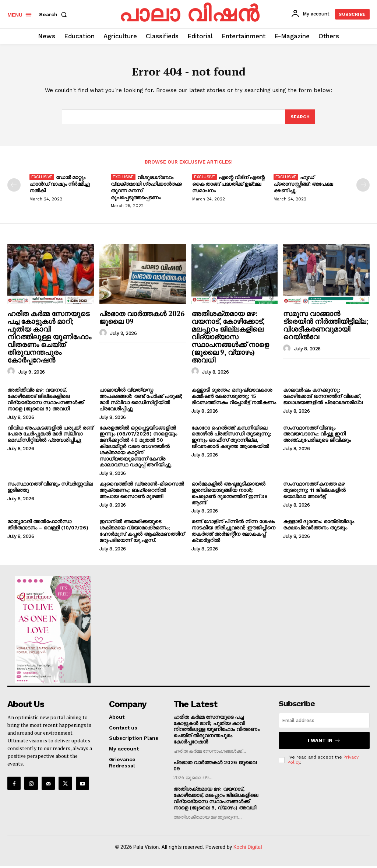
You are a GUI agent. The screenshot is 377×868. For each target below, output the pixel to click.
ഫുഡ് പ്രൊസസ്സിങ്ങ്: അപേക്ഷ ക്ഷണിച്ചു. (303, 187)
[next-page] (363, 188)
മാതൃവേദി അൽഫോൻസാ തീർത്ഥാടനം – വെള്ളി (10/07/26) (48, 527)
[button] (54, 14)
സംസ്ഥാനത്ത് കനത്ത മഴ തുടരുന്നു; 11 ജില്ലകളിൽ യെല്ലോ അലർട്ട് (314, 493)
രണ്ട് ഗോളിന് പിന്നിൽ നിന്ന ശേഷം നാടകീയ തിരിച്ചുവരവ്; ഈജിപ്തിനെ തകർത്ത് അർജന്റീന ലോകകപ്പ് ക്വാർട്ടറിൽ (233, 533)
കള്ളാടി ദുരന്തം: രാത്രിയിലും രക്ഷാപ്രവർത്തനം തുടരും (319, 527)
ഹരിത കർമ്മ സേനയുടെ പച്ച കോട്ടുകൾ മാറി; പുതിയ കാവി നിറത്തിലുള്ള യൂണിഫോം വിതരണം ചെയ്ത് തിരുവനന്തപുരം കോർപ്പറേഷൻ (49, 339)
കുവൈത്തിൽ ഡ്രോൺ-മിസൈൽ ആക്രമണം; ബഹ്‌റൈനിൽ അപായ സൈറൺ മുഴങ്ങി (142, 493)
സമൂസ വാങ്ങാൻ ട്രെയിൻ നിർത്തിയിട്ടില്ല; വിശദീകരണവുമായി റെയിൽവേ (326, 328)
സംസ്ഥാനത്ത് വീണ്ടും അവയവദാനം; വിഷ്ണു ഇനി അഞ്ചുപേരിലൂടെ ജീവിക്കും (317, 437)
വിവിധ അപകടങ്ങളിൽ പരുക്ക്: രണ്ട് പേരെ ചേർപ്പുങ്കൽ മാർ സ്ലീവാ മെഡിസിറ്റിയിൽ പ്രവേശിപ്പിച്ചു (50, 437)
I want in (324, 742)
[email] (324, 723)
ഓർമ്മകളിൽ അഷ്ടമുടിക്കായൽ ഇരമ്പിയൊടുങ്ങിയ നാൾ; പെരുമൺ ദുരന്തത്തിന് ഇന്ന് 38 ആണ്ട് (230, 496)
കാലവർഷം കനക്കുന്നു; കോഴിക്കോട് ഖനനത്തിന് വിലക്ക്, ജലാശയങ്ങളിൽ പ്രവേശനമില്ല (323, 399)
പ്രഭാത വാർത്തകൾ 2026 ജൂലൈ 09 (142, 320)
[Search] (300, 119)
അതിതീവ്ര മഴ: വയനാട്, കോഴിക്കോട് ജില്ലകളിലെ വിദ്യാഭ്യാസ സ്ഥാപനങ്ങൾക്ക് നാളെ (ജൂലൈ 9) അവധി (45, 402)
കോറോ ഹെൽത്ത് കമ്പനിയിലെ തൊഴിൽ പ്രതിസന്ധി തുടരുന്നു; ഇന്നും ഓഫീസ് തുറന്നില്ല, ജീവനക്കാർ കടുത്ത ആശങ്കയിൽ (231, 440)
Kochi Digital (248, 849)
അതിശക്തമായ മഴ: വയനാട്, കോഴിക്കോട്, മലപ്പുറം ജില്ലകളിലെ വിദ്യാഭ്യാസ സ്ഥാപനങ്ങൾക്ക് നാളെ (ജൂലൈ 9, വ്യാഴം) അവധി (230, 339)
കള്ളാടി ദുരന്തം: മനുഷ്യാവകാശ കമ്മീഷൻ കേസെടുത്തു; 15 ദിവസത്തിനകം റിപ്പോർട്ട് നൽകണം (234, 399)
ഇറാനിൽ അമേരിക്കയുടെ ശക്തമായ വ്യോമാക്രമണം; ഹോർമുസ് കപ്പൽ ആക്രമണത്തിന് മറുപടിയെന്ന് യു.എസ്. (142, 533)
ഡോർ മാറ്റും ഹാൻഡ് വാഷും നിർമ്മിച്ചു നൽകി (60, 187)
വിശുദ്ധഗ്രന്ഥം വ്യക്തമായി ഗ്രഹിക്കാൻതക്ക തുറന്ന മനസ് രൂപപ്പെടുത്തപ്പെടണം (146, 190)
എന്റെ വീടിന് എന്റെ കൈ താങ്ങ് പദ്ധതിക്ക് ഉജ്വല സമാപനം (228, 187)
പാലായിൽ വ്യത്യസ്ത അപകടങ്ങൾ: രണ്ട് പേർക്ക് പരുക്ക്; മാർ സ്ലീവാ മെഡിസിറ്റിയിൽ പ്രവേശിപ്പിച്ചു (141, 402)
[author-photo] (12, 374)
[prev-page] (14, 188)
